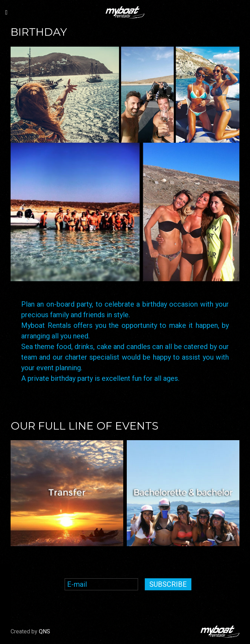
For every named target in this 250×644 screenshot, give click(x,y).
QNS (44, 631)
